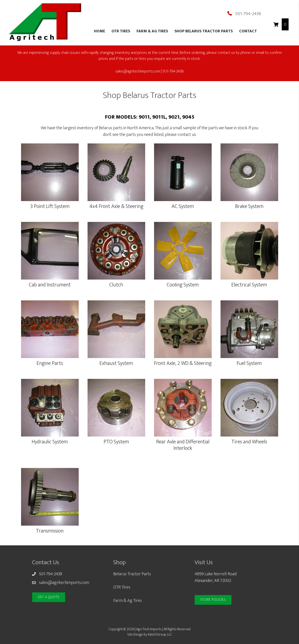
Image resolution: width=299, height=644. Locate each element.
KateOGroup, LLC (160, 635)
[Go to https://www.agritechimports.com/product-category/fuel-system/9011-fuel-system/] (249, 334)
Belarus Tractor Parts (132, 574)
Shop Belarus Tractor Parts (204, 31)
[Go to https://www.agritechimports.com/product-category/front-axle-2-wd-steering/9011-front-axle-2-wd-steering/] (183, 334)
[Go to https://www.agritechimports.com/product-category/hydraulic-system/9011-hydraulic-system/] (50, 413)
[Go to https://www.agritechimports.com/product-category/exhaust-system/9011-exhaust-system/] (116, 334)
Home (100, 31)
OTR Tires (121, 31)
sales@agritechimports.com (64, 583)
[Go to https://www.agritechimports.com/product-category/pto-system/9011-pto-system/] (116, 413)
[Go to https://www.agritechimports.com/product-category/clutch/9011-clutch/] (116, 256)
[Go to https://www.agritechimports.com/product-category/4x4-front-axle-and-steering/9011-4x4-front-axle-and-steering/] (116, 177)
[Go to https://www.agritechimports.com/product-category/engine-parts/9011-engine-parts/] (50, 334)
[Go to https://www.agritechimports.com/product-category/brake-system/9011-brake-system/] (249, 177)
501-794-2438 (248, 14)
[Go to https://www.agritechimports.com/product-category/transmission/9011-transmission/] (50, 502)
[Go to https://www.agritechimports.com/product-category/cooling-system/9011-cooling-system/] (183, 256)
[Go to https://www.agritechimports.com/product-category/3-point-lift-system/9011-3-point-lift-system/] (50, 177)
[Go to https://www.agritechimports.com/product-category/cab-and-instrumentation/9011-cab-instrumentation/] (50, 256)
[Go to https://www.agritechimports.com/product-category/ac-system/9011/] (183, 177)
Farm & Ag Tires (152, 31)
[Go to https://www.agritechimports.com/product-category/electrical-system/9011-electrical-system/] (249, 256)
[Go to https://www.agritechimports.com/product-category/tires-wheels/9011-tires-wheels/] (249, 413)
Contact (248, 31)
